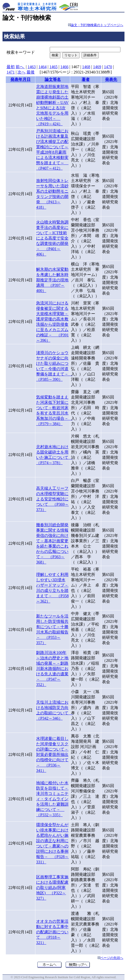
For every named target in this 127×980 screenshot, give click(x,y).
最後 (31, 72)
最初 (11, 67)
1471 (11, 72)
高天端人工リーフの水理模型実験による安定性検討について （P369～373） (52, 499)
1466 (64, 67)
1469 (97, 67)
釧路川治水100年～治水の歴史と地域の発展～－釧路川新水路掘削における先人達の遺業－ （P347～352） (52, 669)
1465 (54, 67)
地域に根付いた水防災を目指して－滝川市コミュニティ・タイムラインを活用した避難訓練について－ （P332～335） (52, 799)
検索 (55, 55)
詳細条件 (90, 55)
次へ (21, 72)
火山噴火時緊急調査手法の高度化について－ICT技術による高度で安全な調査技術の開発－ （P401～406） (52, 238)
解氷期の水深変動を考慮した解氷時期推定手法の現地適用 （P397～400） (52, 280)
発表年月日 (20, 79)
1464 (43, 67)
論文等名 (53, 79)
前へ (20, 67)
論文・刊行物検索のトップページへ (97, 25)
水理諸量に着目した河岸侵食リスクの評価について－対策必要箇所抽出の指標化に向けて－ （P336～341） (52, 755)
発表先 (111, 79)
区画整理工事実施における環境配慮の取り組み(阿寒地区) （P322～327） (52, 888)
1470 (108, 67)
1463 (32, 67)
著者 (86, 79)
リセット (71, 55)
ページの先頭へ (112, 958)
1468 (86, 67)
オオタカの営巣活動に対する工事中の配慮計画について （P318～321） (52, 932)
